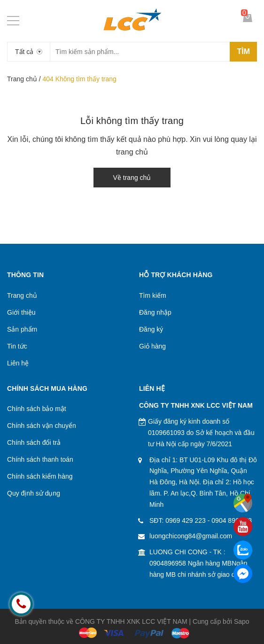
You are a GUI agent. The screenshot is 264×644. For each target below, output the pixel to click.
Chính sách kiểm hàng (40, 476)
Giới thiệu (21, 312)
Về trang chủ (132, 178)
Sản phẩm (22, 329)
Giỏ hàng (152, 346)
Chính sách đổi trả (34, 442)
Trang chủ (22, 79)
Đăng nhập (155, 312)
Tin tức (17, 346)
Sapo (242, 621)
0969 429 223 (186, 520)
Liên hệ (18, 363)
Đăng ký (151, 329)
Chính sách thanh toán (40, 459)
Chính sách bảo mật (37, 409)
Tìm (243, 51)
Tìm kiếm (153, 295)
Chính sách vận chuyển (42, 426)
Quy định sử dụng (34, 493)
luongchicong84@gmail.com (191, 536)
